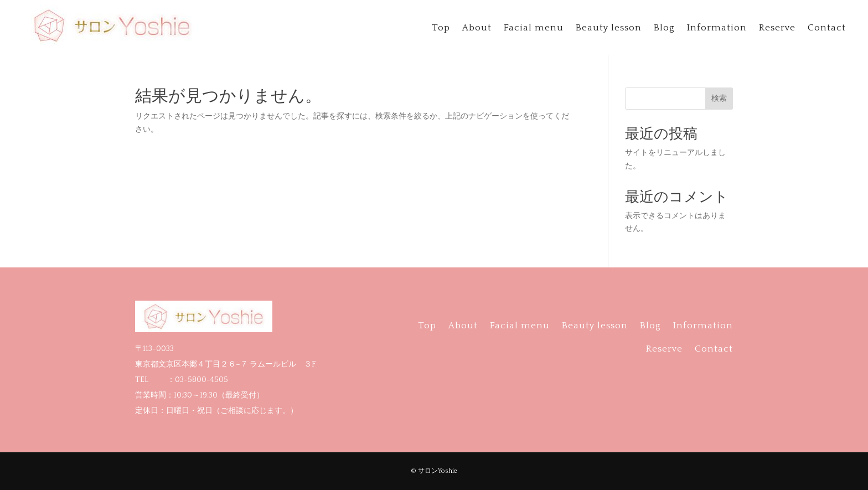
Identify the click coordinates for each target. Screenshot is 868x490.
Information (717, 28)
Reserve (777, 28)
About (477, 28)
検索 (719, 98)
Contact (827, 28)
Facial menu (534, 28)
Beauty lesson (609, 28)
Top (441, 28)
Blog (664, 28)
